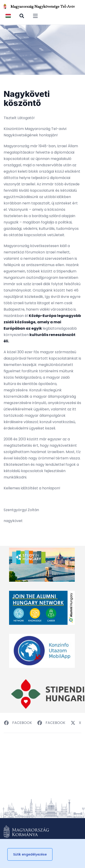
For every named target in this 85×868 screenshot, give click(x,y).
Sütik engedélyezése (30, 854)
